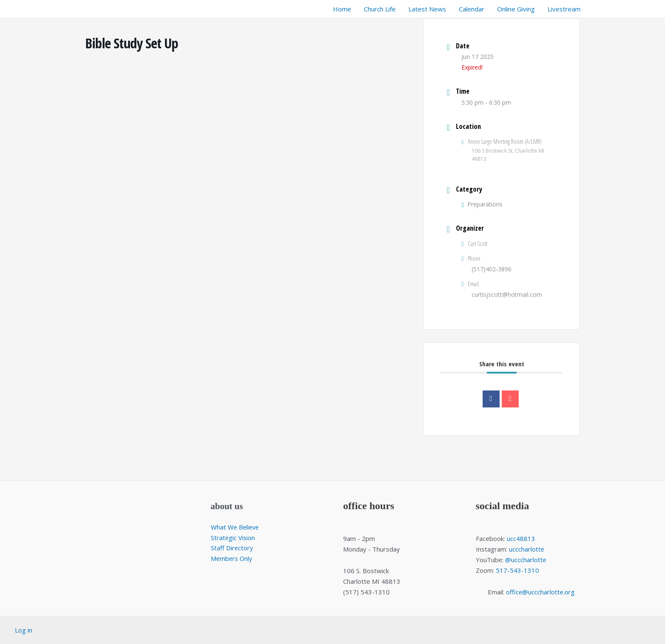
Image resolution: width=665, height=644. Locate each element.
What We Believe (236, 527)
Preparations (482, 204)
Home (342, 9)
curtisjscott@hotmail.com (507, 294)
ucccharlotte (527, 549)
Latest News (427, 9)
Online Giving (516, 9)
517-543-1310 (517, 570)
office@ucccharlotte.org (540, 592)
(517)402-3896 (492, 269)
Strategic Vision (233, 538)
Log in (24, 630)
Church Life (380, 9)
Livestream (564, 9)
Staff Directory (232, 548)
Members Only (232, 558)
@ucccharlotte (526, 560)
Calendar (472, 9)
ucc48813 (521, 538)
